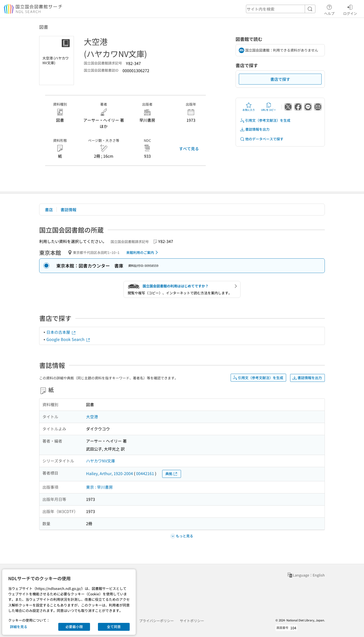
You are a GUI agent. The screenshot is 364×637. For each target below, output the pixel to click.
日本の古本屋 (61, 332)
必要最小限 (74, 627)
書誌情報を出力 (255, 129)
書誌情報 (68, 210)
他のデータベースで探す (262, 139)
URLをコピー (269, 107)
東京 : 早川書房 (99, 487)
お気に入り (249, 107)
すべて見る (189, 149)
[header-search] (281, 9)
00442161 (145, 473)
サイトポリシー (192, 621)
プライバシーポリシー (156, 621)
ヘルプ (329, 9)
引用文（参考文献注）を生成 (265, 120)
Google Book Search (68, 339)
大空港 (92, 417)
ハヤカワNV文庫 (101, 461)
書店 (49, 210)
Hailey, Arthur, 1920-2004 (109, 473)
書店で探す (280, 79)
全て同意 (114, 627)
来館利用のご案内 (143, 252)
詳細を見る (19, 627)
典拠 (172, 474)
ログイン (350, 9)
